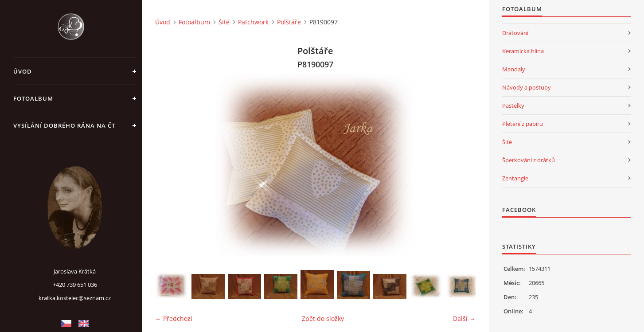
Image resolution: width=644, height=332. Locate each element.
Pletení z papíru (523, 124)
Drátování (515, 33)
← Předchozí (174, 318)
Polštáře (289, 22)
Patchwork (253, 22)
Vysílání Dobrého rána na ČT (64, 125)
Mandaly (514, 69)
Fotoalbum (33, 98)
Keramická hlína (523, 51)
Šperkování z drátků (529, 160)
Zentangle (515, 178)
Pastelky (513, 105)
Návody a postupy (527, 87)
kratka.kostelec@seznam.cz (75, 298)
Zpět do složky (323, 318)
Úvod (23, 71)
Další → (464, 318)
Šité (224, 22)
